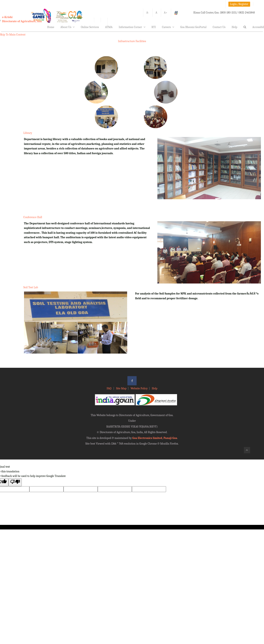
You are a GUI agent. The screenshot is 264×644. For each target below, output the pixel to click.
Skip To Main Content (13, 35)
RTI (154, 27)
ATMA (109, 27)
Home (51, 27)
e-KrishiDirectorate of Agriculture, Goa (22, 19)
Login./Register (239, 4)
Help (234, 27)
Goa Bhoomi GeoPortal (193, 27)
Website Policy (139, 388)
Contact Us (219, 27)
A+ (166, 13)
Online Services (90, 27)
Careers (168, 27)
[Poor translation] (15, 482)
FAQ (109, 388)
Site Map (121, 388)
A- (148, 13)
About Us (68, 27)
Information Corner (132, 27)
